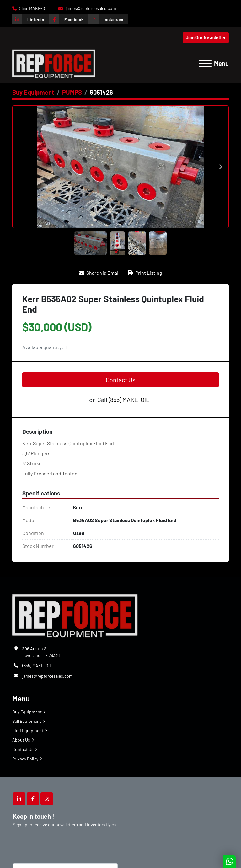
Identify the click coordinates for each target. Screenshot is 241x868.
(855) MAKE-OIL (34, 8)
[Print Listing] (145, 273)
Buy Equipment (27, 712)
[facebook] (69, 19)
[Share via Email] (99, 273)
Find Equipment (28, 730)
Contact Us (121, 380)
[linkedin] (31, 19)
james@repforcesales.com (90, 8)
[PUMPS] (72, 92)
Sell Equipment (27, 721)
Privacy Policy (25, 759)
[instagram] (108, 19)
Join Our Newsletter (206, 37)
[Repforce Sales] (75, 614)
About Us (21, 740)
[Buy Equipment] (33, 92)
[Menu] (205, 63)
